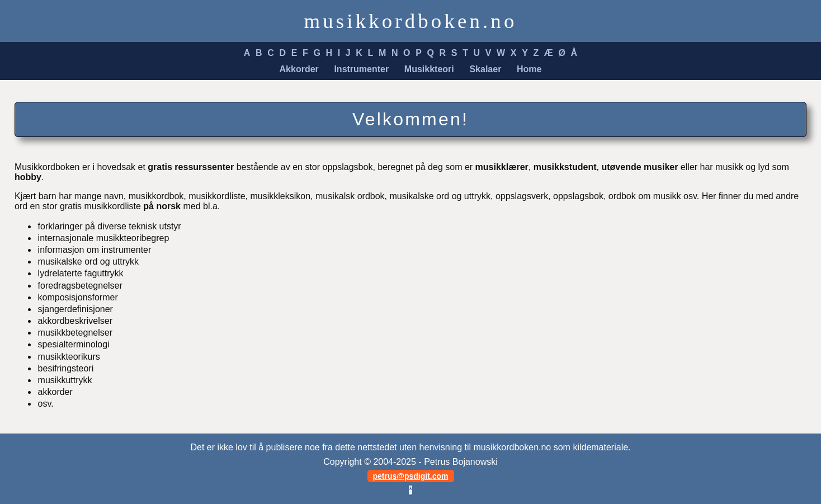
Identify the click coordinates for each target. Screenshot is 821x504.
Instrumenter (361, 69)
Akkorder (299, 69)
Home (529, 69)
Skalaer (485, 69)
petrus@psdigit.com (411, 476)
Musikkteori (429, 69)
